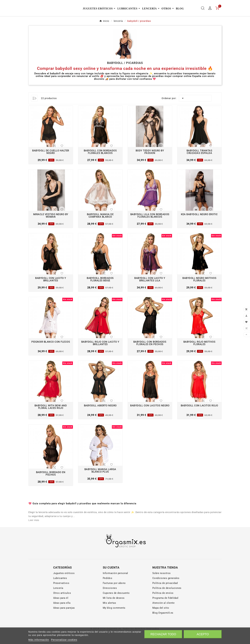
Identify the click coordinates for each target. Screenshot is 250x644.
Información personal (115, 585)
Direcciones (110, 600)
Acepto (203, 634)
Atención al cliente (163, 615)
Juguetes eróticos (64, 585)
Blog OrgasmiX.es (163, 625)
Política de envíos (163, 605)
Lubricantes (60, 590)
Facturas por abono (114, 595)
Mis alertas (109, 615)
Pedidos (108, 590)
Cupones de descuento (116, 605)
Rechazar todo (163, 634)
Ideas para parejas (64, 620)
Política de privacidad (165, 595)
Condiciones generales (166, 590)
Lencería (58, 600)
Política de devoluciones (167, 600)
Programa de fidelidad (165, 610)
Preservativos (61, 595)
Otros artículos (62, 605)
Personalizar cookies (64, 640)
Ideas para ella (62, 615)
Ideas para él (61, 610)
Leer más (34, 532)
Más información (39, 640)
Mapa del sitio (161, 620)
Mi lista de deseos (114, 610)
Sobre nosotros (162, 585)
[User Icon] (210, 14)
